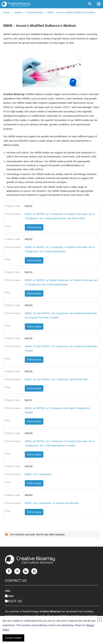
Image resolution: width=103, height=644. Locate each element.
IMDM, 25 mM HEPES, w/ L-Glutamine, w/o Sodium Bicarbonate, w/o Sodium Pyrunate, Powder (61, 315)
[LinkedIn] (26, 571)
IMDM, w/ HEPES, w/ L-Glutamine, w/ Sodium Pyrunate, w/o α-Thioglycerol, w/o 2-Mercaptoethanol (60, 249)
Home (6, 12)
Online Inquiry (34, 227)
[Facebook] (9, 571)
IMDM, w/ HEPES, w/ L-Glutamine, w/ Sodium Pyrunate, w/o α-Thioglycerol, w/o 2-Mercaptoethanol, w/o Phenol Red (60, 216)
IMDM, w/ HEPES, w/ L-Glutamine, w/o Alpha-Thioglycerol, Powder (58, 410)
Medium (18, 12)
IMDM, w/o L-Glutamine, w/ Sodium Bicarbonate (52, 503)
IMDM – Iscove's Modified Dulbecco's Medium (71, 12)
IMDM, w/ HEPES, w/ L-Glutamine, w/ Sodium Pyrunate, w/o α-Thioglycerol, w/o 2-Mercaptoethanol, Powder (60, 443)
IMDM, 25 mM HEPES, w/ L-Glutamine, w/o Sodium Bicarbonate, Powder (61, 348)
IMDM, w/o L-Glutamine (38, 474)
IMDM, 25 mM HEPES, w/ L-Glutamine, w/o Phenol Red (56, 379)
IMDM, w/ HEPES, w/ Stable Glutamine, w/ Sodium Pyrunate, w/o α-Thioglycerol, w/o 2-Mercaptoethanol (61, 282)
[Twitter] (17, 571)
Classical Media (35, 12)
